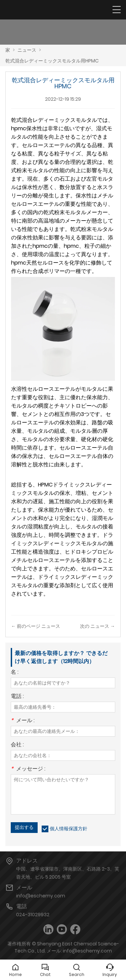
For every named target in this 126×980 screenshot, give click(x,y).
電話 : (17, 697)
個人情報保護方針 (69, 829)
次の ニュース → (97, 626)
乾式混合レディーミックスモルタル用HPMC (52, 61)
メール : (23, 721)
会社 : (17, 745)
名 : (15, 673)
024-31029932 (33, 915)
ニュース (27, 50)
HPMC (45, 485)
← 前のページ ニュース (36, 626)
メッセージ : (28, 769)
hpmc (19, 128)
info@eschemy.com (41, 896)
